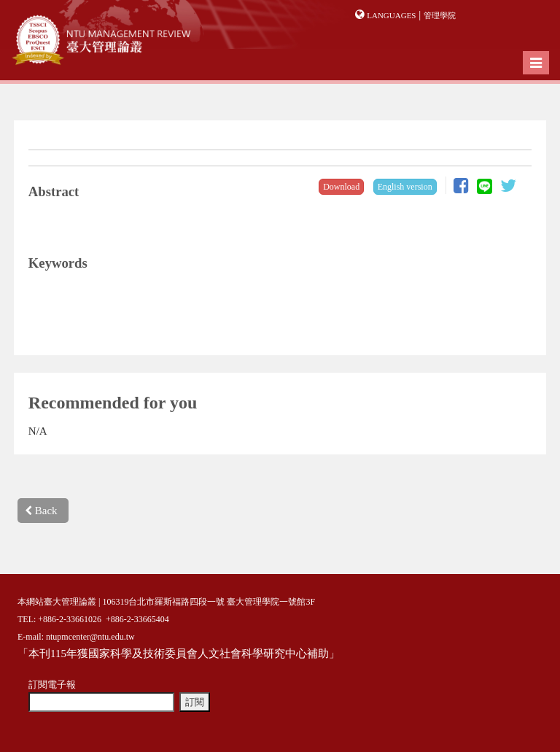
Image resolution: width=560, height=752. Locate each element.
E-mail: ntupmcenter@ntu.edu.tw (76, 637)
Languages (391, 15)
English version (405, 187)
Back (41, 511)
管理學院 (440, 15)
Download (341, 187)
